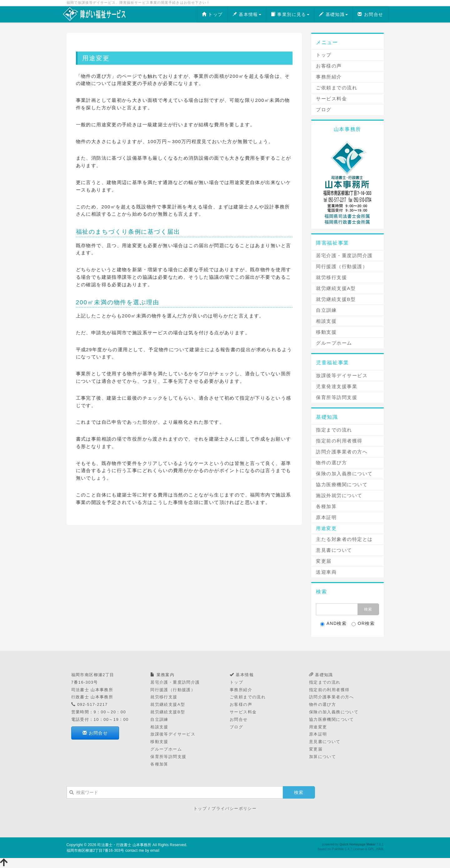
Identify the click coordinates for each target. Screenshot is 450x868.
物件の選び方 (331, 463)
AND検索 (334, 624)
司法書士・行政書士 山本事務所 (124, 845)
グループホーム (334, 343)
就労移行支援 (331, 277)
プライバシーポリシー (234, 808)
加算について (322, 757)
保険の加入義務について (344, 474)
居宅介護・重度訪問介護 (344, 255)
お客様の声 (329, 66)
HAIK (380, 849)
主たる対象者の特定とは (344, 539)
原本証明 (326, 517)
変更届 (324, 561)
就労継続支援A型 (336, 288)
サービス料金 (331, 99)
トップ (212, 14)
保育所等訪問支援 (337, 397)
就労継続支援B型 (336, 299)
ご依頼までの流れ (337, 88)
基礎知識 (333, 14)
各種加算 (326, 506)
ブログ (324, 110)
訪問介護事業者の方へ (342, 452)
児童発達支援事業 (337, 386)
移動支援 (326, 332)
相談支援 (326, 321)
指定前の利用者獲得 (339, 441)
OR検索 (363, 624)
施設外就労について (339, 495)
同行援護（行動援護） (342, 266)
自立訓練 (326, 310)
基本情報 (247, 14)
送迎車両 (326, 572)
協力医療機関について (342, 484)
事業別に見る (290, 14)
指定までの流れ (334, 430)
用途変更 (326, 528)
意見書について (334, 550)
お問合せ (370, 14)
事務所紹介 (329, 77)
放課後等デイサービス (342, 375)
